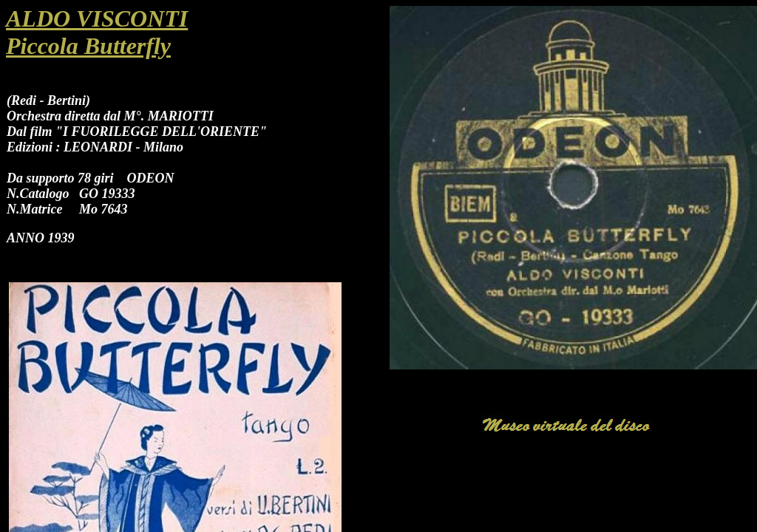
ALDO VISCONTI (97, 18)
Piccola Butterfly (88, 46)
